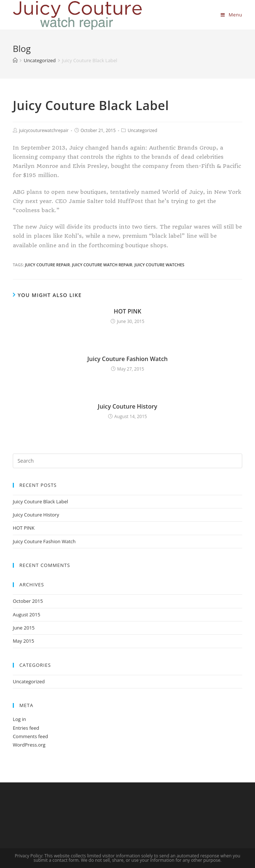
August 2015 (26, 615)
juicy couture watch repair (102, 265)
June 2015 (24, 628)
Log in (19, 719)
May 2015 (24, 641)
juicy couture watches (159, 265)
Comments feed (30, 736)
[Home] (15, 60)
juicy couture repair (47, 265)
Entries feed (26, 728)
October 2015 (28, 601)
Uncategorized (142, 130)
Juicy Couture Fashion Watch (127, 359)
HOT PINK (127, 311)
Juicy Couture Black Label (40, 501)
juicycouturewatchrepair (44, 130)
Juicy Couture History (128, 406)
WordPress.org (29, 745)
